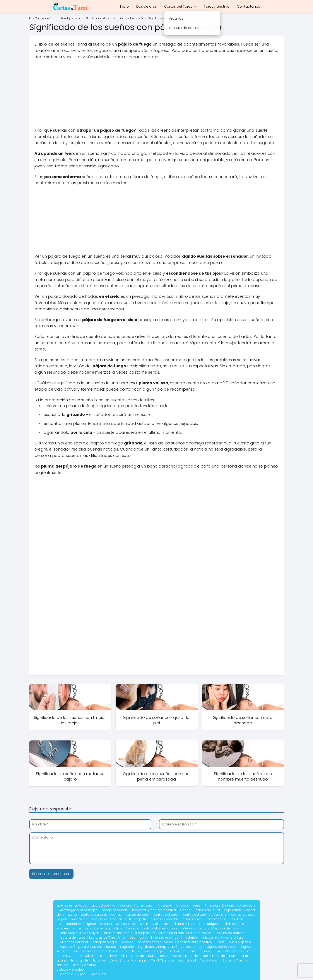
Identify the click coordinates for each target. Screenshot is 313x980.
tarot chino (244, 951)
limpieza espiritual (165, 937)
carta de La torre (94, 915)
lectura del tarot (73, 937)
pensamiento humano (155, 942)
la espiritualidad (172, 933)
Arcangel (165, 905)
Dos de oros (147, 6)
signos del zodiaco (221, 947)
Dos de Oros (126, 924)
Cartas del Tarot (178, 6)
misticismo (211, 937)
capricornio (233, 910)
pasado (127, 942)
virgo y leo (98, 974)
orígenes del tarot (74, 942)
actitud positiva (104, 905)
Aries (197, 905)
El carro (194, 924)
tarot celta (223, 951)
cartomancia (216, 919)
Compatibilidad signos (78, 924)
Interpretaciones (116, 933)
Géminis (190, 928)
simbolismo (83, 951)
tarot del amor (197, 956)
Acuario (126, 905)
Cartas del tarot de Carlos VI (205, 915)
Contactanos (248, 6)
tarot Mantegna (135, 960)
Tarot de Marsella (113, 956)
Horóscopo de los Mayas (80, 933)
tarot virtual (187, 960)
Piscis (220, 942)
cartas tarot (192, 919)
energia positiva (109, 928)
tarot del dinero (224, 956)
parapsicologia (105, 942)
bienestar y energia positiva (154, 910)
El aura (179, 924)
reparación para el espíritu (81, 947)
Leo (133, 937)
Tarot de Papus (143, 956)
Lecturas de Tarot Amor (108, 937)
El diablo (231, 924)
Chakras (237, 919)
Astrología (247, 905)
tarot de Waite (170, 956)
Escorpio (133, 928)
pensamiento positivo (195, 942)
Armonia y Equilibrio (220, 905)
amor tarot (145, 905)
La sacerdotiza (200, 933)
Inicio (125, 6)
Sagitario (127, 947)
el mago (86, 928)
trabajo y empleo (70, 970)
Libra (143, 937)
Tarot (136, 951)
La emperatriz (144, 933)
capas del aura (208, 910)
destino (106, 924)
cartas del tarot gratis (129, 919)
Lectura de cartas (229, 933)
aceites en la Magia (72, 905)
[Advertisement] (157, 95)
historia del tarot (226, 928)
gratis (205, 928)
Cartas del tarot (166, 915)
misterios (191, 937)
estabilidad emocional (161, 928)
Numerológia (233, 937)
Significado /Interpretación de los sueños (170, 947)
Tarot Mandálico (105, 960)
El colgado (212, 924)
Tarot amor (176, 951)
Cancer (186, 910)
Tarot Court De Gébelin (78, 956)
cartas (116, 915)
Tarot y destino (217, 6)
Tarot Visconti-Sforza (216, 960)
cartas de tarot (138, 915)
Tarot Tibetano (162, 960)
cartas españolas (165, 919)
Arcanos (182, 905)
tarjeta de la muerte (112, 951)
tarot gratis (80, 960)
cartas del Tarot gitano (90, 919)
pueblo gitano (240, 942)
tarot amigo (153, 951)
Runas (111, 947)
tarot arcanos (200, 951)
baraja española (115, 910)
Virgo (81, 974)
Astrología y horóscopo (79, 910)
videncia (67, 974)
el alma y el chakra (155, 924)
